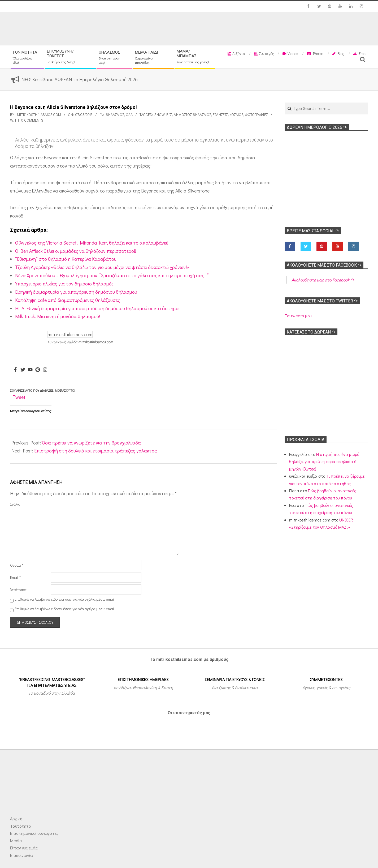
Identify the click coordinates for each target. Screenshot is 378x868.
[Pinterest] (38, 370)
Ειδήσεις (220, 115)
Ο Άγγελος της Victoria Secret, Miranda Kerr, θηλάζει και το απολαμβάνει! (92, 243)
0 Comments (32, 120)
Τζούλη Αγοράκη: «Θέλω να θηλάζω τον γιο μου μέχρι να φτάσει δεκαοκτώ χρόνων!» (102, 267)
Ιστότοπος (18, 590)
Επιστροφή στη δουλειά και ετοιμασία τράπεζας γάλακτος (95, 451)
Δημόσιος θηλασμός (192, 115)
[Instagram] (45, 370)
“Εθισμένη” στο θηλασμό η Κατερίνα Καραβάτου (66, 259)
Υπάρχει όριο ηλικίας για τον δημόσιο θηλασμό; (64, 284)
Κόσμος (236, 115)
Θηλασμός (115, 115)
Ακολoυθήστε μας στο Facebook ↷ (324, 265)
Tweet (19, 397)
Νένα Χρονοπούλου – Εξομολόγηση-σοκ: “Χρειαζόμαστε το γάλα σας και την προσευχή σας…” (112, 275)
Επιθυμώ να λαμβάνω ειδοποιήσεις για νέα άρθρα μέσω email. (65, 609)
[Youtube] (30, 370)
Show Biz (163, 115)
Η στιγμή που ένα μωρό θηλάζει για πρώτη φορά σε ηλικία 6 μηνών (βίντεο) (324, 461)
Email (15, 577)
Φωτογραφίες (256, 115)
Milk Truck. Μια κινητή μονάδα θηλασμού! (58, 316)
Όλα (129, 115)
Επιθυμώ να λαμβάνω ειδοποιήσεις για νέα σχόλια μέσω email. (65, 599)
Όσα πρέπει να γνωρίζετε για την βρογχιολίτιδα (91, 443)
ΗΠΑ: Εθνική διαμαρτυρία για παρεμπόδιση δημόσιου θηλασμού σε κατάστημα (97, 308)
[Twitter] (23, 370)
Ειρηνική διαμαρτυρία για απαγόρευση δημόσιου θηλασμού (76, 292)
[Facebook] (15, 370)
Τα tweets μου (298, 316)
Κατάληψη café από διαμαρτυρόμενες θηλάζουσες (68, 300)
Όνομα (17, 565)
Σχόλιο (15, 504)
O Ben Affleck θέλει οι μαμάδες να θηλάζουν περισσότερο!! (76, 251)
